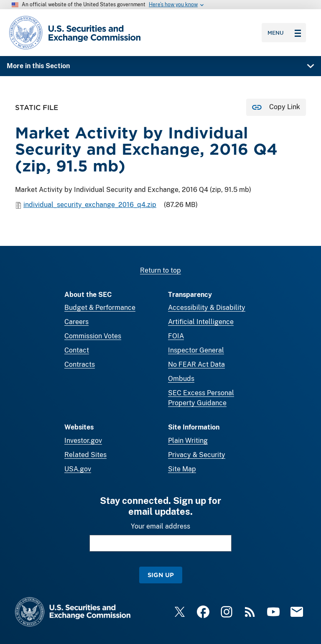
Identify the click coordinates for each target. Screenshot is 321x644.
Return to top (160, 270)
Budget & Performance (100, 308)
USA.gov (78, 469)
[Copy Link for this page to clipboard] (276, 107)
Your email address (160, 526)
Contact (77, 350)
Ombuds (181, 379)
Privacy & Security (197, 455)
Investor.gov (83, 441)
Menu (284, 33)
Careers (76, 322)
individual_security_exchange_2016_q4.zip (90, 205)
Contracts (80, 364)
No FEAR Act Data (196, 364)
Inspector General (196, 350)
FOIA (176, 336)
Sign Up (161, 575)
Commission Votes (93, 336)
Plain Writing (188, 441)
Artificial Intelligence (201, 322)
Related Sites (85, 455)
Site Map (182, 469)
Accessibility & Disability (207, 308)
